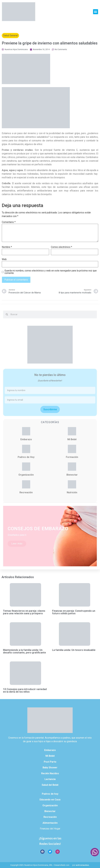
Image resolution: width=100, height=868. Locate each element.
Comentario (9, 222)
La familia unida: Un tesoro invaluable (74, 650)
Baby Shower (50, 768)
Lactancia (50, 779)
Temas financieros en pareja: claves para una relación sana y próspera (24, 612)
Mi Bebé (72, 439)
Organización (26, 475)
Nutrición (72, 492)
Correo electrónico (61, 247)
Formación (72, 457)
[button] (96, 12)
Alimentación (50, 823)
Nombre (7, 247)
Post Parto (50, 762)
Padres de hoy (50, 794)
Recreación (26, 492)
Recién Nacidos (50, 773)
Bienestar (72, 475)
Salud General (10, 35)
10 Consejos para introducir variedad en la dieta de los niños (25, 690)
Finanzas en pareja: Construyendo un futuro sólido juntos (74, 612)
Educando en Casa (50, 800)
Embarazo (26, 439)
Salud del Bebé (50, 785)
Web (4, 259)
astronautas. (83, 865)
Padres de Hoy (26, 457)
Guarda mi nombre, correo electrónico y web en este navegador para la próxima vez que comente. (51, 272)
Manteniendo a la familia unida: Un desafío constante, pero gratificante (24, 651)
